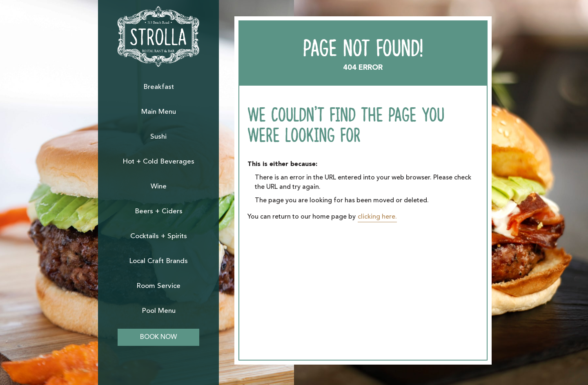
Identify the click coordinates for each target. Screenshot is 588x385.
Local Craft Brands (158, 261)
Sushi (158, 137)
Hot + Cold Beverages (158, 162)
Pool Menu (159, 311)
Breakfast (159, 87)
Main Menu (159, 112)
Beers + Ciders (159, 211)
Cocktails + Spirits (159, 236)
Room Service (158, 286)
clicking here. (377, 217)
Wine (159, 187)
